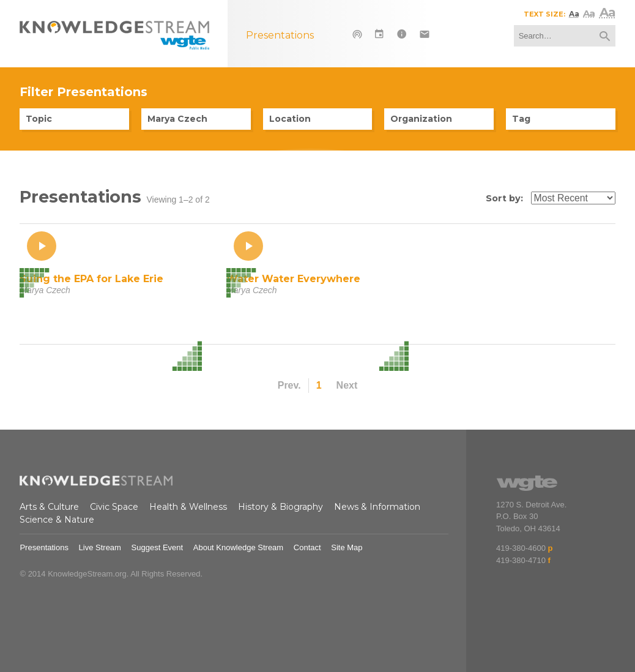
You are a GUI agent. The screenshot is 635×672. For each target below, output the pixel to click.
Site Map (347, 547)
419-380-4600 (521, 548)
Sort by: (504, 198)
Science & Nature (57, 520)
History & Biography (280, 507)
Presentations (44, 547)
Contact (307, 547)
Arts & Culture (49, 507)
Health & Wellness (188, 507)
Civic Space (114, 507)
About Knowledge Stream (238, 547)
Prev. (289, 385)
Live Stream (100, 547)
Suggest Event (158, 547)
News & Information (377, 507)
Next (347, 385)
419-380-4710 (521, 560)
